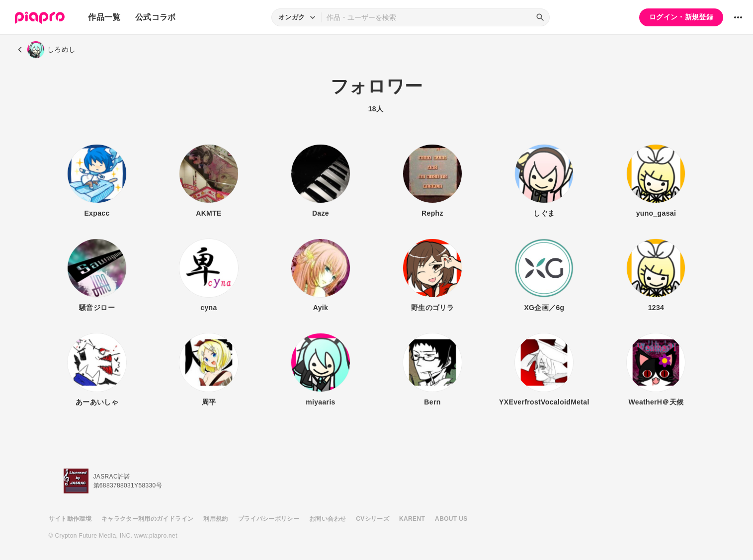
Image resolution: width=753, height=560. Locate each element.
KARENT (412, 519)
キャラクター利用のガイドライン (147, 519)
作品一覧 (104, 17)
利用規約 (215, 519)
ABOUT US (451, 519)
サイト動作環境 (70, 519)
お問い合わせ (328, 519)
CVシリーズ (373, 519)
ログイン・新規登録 (681, 17)
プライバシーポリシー (269, 519)
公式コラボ (156, 17)
